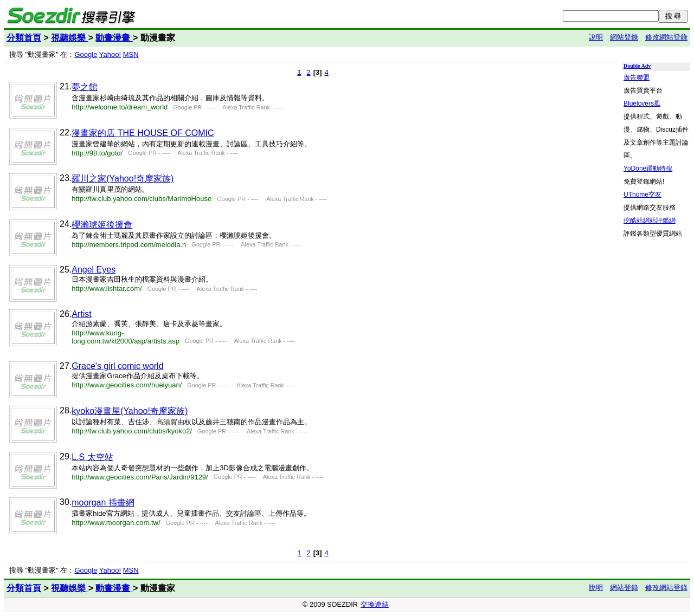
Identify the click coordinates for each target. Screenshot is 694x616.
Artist (81, 314)
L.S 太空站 (92, 457)
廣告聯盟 (637, 77)
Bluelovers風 (642, 103)
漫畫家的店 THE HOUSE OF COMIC (143, 133)
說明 (596, 37)
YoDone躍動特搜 (648, 168)
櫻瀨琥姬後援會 (102, 225)
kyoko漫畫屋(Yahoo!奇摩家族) (130, 411)
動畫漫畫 (114, 38)
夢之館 (85, 87)
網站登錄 (624, 37)
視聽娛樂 (69, 38)
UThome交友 (642, 194)
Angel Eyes (94, 270)
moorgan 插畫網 (103, 502)
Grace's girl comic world (117, 366)
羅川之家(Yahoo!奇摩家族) (123, 179)
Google (86, 54)
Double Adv (637, 66)
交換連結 (375, 604)
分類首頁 (24, 38)
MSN (131, 54)
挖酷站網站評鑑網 (650, 221)
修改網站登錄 (666, 37)
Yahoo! (110, 54)
